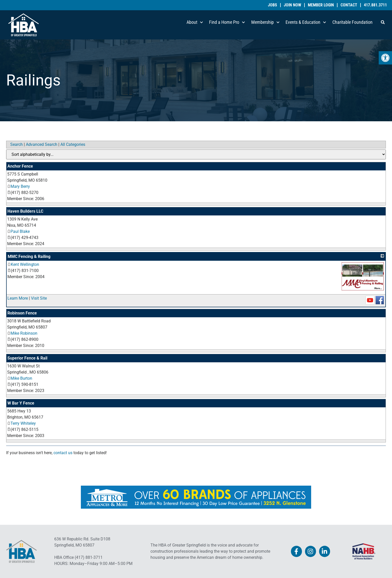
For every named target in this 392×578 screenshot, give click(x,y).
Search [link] (17, 144)
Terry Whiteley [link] (21, 423)
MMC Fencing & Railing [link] (29, 257)
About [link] (195, 22)
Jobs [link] (273, 5)
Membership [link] (265, 22)
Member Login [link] (321, 5)
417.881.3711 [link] (375, 5)
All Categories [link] (73, 144)
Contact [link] (349, 5)
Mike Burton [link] (20, 378)
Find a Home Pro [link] (227, 22)
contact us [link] (63, 453)
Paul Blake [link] (18, 231)
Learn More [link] (18, 298)
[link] (385, 58)
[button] (383, 22)
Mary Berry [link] (19, 186)
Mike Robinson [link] (22, 333)
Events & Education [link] (306, 22)
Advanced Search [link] (42, 144)
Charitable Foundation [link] (352, 22)
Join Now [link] (292, 5)
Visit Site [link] (39, 298)
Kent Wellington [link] (23, 264)
